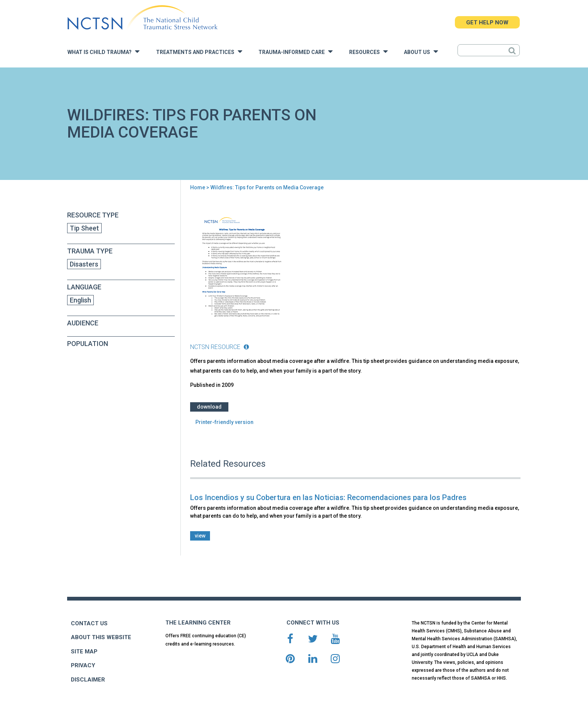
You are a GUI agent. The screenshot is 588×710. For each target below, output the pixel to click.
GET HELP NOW (487, 22)
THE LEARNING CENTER (198, 623)
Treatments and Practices (199, 52)
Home (198, 187)
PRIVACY (83, 665)
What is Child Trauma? (103, 52)
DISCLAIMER (88, 680)
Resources (368, 52)
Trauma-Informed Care (295, 52)
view (200, 536)
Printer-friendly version (224, 422)
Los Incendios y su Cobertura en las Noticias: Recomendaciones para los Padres (328, 497)
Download (209, 407)
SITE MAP (84, 652)
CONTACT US (89, 623)
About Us (421, 52)
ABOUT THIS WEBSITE (101, 637)
